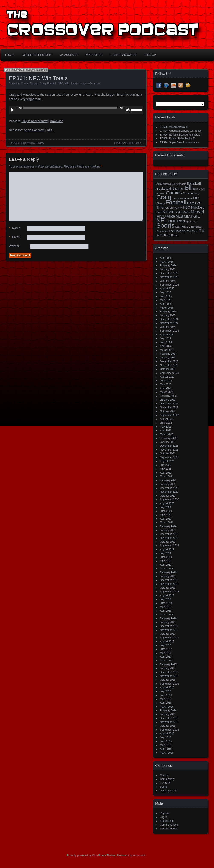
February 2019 (168, 572)
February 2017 (168, 664)
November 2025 (169, 277)
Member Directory (37, 55)
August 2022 (167, 419)
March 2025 (167, 308)
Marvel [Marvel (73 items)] (197, 212)
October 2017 (168, 634)
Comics (164, 775)
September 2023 (169, 373)
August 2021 (167, 461)
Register (165, 813)
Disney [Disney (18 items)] (160, 203)
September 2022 (169, 415)
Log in (163, 817)
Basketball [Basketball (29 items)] (164, 188)
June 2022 (166, 423)
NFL (67, 84)
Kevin (21, 70)
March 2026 (167, 262)
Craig (43, 84)
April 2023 (166, 388)
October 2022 (168, 411)
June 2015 (166, 741)
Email (14, 237)
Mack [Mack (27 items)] (186, 212)
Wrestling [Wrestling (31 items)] (163, 235)
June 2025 (166, 296)
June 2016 (166, 695)
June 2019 (166, 557)
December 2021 (169, 446)
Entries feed (167, 821)
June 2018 (166, 603)
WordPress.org (169, 829)
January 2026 (168, 269)
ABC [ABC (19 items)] (159, 184)
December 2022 (169, 404)
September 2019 (169, 546)
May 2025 (166, 300)
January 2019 (168, 576)
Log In (10, 55)
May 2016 (166, 699)
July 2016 (165, 691)
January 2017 (168, 668)
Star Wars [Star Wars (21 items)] (182, 227)
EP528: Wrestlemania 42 (174, 127)
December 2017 (169, 626)
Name (15, 228)
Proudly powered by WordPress (86, 855)
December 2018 (169, 580)
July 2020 (165, 507)
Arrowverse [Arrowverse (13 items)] (169, 184)
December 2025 (169, 273)
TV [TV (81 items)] (202, 230)
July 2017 (165, 645)
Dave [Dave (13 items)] (190, 199)
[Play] (12, 110)
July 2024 (165, 338)
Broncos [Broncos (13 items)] (161, 194)
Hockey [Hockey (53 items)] (198, 207)
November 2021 (169, 450)
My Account (69, 55)
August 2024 (167, 335)
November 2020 (169, 492)
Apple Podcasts (34, 130)
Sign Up (150, 55)
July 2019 (165, 553)
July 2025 (165, 292)
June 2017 (166, 649)
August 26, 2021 (37, 70)
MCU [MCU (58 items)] (161, 216)
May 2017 (166, 653)
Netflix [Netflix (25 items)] (195, 217)
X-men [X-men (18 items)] (175, 235)
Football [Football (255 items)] (176, 202)
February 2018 (168, 618)
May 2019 (166, 561)
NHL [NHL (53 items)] (172, 221)
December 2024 (169, 319)
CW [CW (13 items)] (174, 199)
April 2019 (166, 565)
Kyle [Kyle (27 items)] (178, 212)
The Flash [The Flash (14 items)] (193, 231)
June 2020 (166, 511)
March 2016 (167, 707)
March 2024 (167, 350)
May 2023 (166, 384)
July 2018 (165, 599)
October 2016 (168, 680)
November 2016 (169, 676)
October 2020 (168, 496)
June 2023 (166, 381)
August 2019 (167, 549)
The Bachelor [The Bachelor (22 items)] (178, 231)
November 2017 (169, 630)
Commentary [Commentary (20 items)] (191, 193)
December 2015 (169, 718)
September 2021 (169, 457)
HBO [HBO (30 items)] (187, 207)
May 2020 (166, 515)
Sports (25, 84)
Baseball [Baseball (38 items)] (194, 184)
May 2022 (166, 427)
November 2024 (169, 323)
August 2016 (167, 687)
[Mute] (128, 110)
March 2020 (167, 523)
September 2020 (169, 500)
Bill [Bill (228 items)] (189, 188)
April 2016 (166, 703)
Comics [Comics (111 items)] (174, 193)
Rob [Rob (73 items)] (181, 221)
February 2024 (168, 354)
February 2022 (168, 438)
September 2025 (169, 285)
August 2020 (167, 503)
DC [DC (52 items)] (196, 198)
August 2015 (167, 734)
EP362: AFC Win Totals (128, 143)
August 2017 (167, 641)
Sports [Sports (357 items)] (165, 225)
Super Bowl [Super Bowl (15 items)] (195, 227)
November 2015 (169, 722)
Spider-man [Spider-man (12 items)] (191, 222)
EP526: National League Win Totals (180, 135)
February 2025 (168, 312)
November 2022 (169, 407)
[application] (76, 110)
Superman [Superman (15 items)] (162, 231)
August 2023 (167, 377)
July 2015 (165, 737)
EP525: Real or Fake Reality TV (178, 139)
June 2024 (166, 342)
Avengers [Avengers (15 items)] (181, 184)
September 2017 (169, 638)
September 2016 (169, 684)
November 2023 (169, 365)
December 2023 (169, 361)
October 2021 (168, 453)
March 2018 (167, 615)
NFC (61, 84)
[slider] (70, 108)
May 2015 (166, 745)
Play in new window (34, 121)
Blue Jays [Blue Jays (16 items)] (199, 189)
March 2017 (167, 661)
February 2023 (168, 396)
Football (52, 84)
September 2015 (169, 730)
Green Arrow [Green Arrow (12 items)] (176, 208)
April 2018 (166, 611)
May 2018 (166, 607)
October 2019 (168, 542)
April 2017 (166, 657)
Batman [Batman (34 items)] (178, 188)
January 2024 (168, 358)
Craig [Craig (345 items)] (164, 197)
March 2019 (167, 569)
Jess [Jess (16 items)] (159, 212)
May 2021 (166, 469)
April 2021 (166, 473)
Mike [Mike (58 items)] (171, 216)
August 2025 (167, 289)
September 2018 (169, 592)
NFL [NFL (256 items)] (162, 220)
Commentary (167, 779)
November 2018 (169, 584)
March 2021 (167, 477)
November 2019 (169, 538)
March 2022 (167, 434)
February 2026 (168, 266)
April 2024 (166, 346)
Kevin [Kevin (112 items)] (168, 212)
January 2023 (168, 400)
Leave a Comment (90, 84)
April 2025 (166, 304)
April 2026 (166, 258)
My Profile (94, 55)
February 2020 (168, 526)
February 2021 (168, 480)
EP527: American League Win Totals (181, 131)
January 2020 (168, 530)
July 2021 (165, 465)
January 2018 (168, 622)
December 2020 (169, 488)
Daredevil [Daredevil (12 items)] (181, 199)
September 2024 (169, 331)
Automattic (140, 855)
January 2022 (168, 442)
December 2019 (169, 534)
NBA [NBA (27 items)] (187, 216)
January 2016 (168, 714)
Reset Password (124, 55)
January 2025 (168, 315)
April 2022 (166, 430)
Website (14, 246)
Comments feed (169, 825)
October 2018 (168, 588)
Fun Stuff (165, 783)
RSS (50, 130)
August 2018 (167, 595)
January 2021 (168, 484)
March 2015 (167, 753)
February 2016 (168, 711)
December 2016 (169, 672)
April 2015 (166, 749)
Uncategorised (168, 791)
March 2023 (167, 392)
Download (57, 121)
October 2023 (168, 369)
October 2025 (168, 281)
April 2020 (166, 519)
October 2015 (168, 726)
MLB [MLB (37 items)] (179, 216)
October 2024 (168, 327)
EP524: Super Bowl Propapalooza (179, 142)
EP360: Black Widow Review (28, 143)
